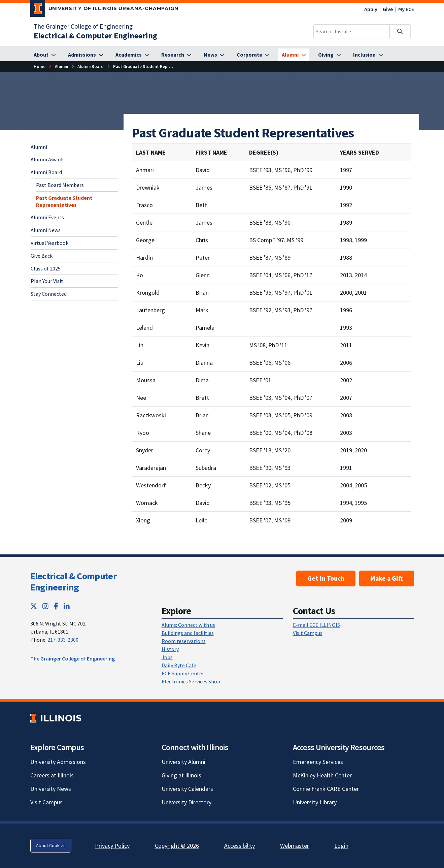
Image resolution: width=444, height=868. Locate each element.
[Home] (40, 67)
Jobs (167, 657)
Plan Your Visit (47, 281)
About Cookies (51, 845)
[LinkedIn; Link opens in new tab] (67, 606)
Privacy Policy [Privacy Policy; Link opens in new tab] (112, 846)
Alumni (39, 147)
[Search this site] (351, 31)
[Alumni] (294, 55)
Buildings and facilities (188, 633)
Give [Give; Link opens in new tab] (388, 9)
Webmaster (295, 846)
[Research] (176, 55)
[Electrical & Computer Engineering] (95, 36)
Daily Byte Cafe (179, 665)
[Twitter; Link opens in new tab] (34, 606)
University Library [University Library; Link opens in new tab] (315, 802)
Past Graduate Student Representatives (64, 201)
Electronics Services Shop (191, 681)
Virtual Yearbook (49, 243)
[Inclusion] (368, 55)
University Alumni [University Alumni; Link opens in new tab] (183, 762)
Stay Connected (49, 294)
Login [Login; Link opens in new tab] (341, 846)
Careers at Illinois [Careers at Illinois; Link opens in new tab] (52, 775)
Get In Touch (326, 578)
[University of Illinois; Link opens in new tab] (56, 718)
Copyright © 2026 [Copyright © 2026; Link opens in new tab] (177, 846)
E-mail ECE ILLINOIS (316, 625)
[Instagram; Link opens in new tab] (45, 606)
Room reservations (184, 641)
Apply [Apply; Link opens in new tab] (371, 9)
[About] (45, 55)
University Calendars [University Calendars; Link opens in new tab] (187, 789)
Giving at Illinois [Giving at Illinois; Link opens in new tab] (181, 775)
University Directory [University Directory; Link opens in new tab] (186, 802)
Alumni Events (47, 217)
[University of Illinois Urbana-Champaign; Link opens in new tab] (105, 10)
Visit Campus (308, 633)
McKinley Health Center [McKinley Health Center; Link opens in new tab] (322, 775)
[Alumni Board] (91, 67)
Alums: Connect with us (188, 625)
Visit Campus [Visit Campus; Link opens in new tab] (46, 802)
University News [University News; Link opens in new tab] (51, 789)
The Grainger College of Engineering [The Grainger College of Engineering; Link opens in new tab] (83, 26)
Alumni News (46, 230)
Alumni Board (46, 172)
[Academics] (132, 55)
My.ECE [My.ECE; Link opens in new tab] (406, 9)
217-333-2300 (63, 640)
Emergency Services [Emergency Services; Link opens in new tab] (318, 762)
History (170, 649)
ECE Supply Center (183, 673)
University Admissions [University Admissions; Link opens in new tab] (58, 762)
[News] (214, 55)
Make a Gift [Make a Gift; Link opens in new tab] (387, 578)
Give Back (42, 256)
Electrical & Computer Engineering (73, 582)
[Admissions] (86, 55)
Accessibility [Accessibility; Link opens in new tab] (240, 846)
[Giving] (330, 55)
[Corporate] (253, 55)
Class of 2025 (46, 268)
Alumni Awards (48, 159)
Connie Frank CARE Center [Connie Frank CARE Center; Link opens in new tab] (326, 789)
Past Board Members (60, 185)
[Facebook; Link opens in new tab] (56, 606)
